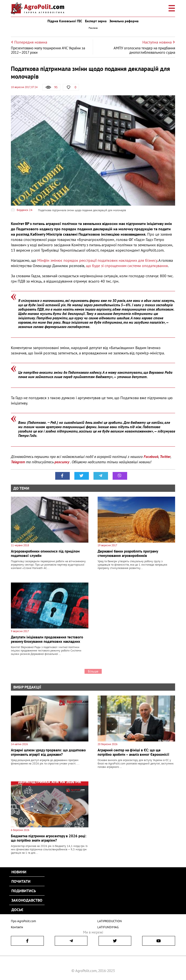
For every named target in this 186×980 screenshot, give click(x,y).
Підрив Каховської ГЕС (65, 21)
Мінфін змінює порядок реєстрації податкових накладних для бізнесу (97, 260)
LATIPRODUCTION (110, 921)
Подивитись (24, 891)
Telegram (18, 462)
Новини (19, 872)
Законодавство (27, 900)
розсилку (62, 462)
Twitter (165, 456)
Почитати (21, 881)
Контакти (17, 927)
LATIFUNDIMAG (108, 927)
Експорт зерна (96, 21)
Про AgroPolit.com (23, 921)
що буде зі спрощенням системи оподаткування (127, 266)
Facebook (151, 456)
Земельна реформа (124, 21)
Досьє (17, 910)
